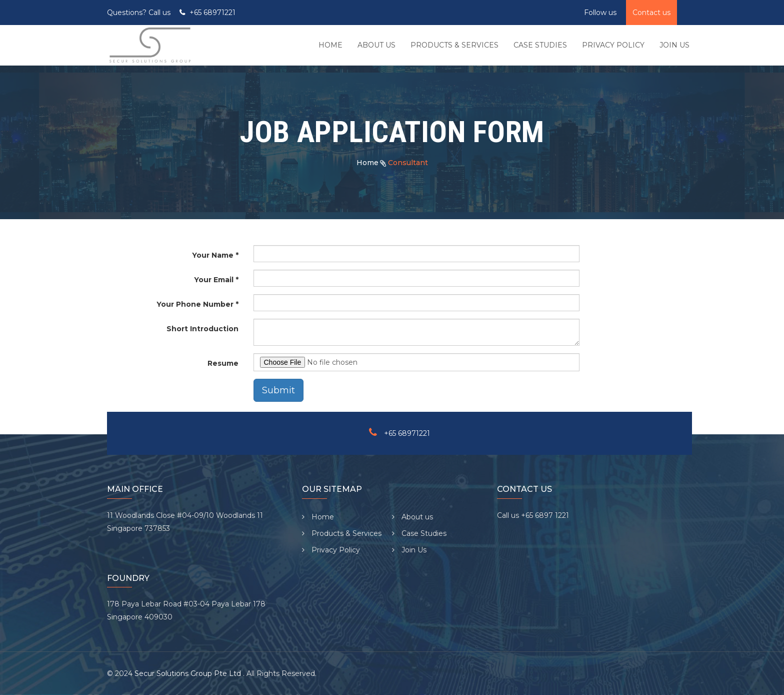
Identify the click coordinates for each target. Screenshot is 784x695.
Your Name (213, 255)
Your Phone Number (195, 304)
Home (367, 163)
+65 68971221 (212, 13)
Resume (223, 363)
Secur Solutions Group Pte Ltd (189, 673)
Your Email (214, 280)
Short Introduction (202, 329)
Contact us (651, 13)
